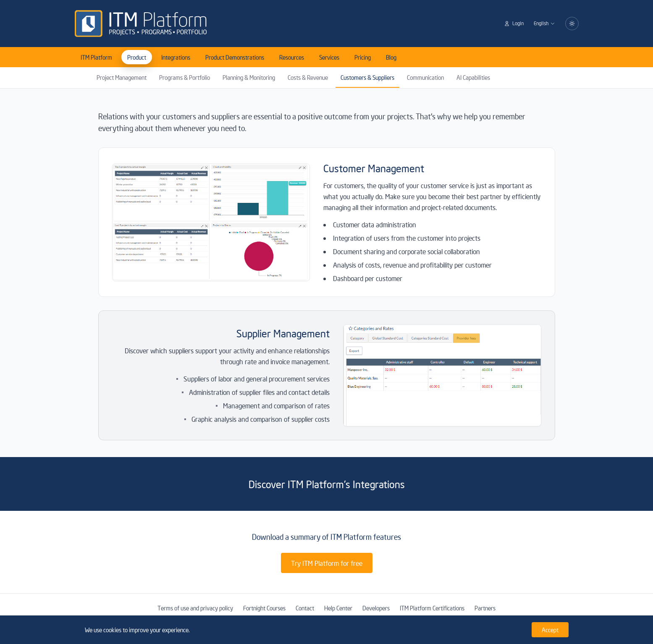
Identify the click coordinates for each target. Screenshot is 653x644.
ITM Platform (96, 57)
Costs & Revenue (308, 77)
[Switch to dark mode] (572, 24)
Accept (550, 630)
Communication (425, 77)
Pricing (363, 57)
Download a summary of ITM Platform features (326, 537)
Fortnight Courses (264, 608)
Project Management (122, 77)
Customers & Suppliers (367, 77)
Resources (292, 57)
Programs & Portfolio (185, 77)
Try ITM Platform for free (327, 563)
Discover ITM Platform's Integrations (327, 484)
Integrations (176, 57)
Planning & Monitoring (249, 77)
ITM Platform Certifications (432, 608)
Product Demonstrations (235, 57)
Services (329, 57)
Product (137, 57)
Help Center (338, 608)
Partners (485, 608)
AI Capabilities (473, 77)
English (544, 23)
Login (514, 23)
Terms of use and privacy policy (195, 608)
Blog (391, 57)
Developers (376, 608)
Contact (305, 608)
